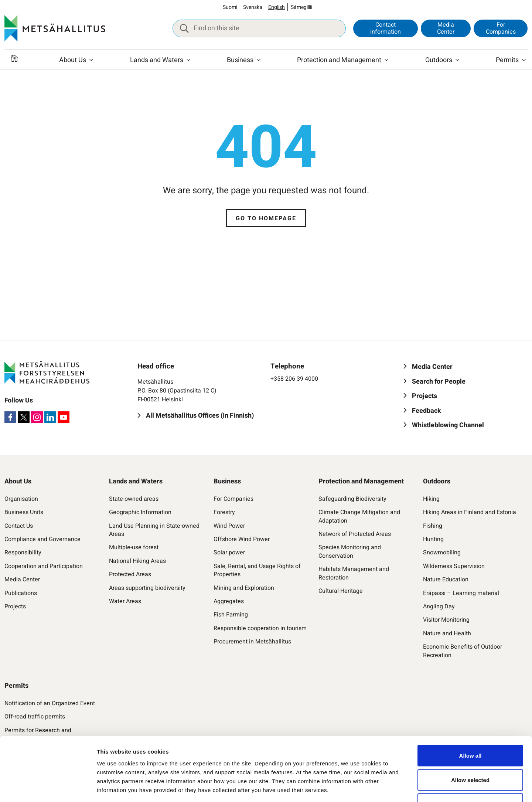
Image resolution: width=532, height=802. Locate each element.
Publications (21, 593)
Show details (383, 787)
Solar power (229, 553)
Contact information (386, 28)
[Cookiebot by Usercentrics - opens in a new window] (48, 788)
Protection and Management (339, 60)
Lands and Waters (157, 60)
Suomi (230, 7)
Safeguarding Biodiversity (352, 499)
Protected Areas (130, 574)
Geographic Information (140, 512)
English (277, 7)
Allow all (470, 705)
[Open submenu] (91, 60)
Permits (507, 60)
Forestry (224, 512)
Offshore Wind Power (242, 539)
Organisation (21, 499)
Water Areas (125, 601)
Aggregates (229, 601)
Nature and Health (447, 633)
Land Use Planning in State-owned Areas (154, 530)
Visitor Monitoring (446, 620)
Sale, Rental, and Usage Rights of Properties (257, 570)
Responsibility (23, 553)
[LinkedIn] (50, 417)
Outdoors (439, 60)
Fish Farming (231, 615)
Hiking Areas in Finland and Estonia (470, 512)
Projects (15, 606)
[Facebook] (10, 417)
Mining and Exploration (244, 588)
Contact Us (19, 526)
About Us (73, 60)
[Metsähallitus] (55, 28)
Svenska (253, 7)
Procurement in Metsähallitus (252, 642)
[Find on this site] (259, 28)
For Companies (501, 28)
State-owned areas (134, 499)
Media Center (446, 28)
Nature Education (446, 580)
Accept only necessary (470, 753)
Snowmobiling (442, 553)
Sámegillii (301, 7)
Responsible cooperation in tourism (260, 628)
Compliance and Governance (42, 539)
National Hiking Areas (137, 561)
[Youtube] (64, 417)
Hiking (431, 499)
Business (240, 60)
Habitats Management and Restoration (354, 573)
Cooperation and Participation (44, 566)
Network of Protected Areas (355, 534)
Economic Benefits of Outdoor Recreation (463, 651)
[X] (24, 417)
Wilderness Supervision (454, 566)
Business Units (24, 512)
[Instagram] (37, 417)
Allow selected (470, 729)
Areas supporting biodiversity (147, 588)
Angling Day (439, 606)
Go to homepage (266, 218)
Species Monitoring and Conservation (350, 552)
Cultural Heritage (341, 591)
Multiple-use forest (134, 547)
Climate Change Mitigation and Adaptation (359, 516)
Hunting (433, 539)
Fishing (433, 526)
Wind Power (229, 526)
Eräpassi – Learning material (461, 593)
